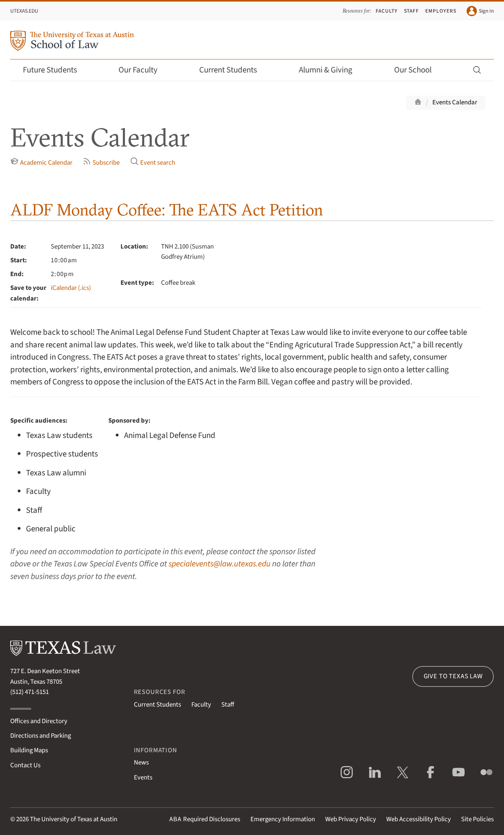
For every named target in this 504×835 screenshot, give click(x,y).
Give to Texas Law (453, 676)
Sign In (480, 11)
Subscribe (101, 162)
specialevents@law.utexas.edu (220, 564)
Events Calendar (455, 102)
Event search (153, 162)
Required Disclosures (205, 819)
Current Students (233, 70)
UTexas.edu (24, 11)
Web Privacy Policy (351, 819)
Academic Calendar (41, 162)
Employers (441, 11)
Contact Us (25, 765)
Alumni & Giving (331, 70)
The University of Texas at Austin (74, 819)
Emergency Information (283, 819)
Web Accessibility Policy (419, 819)
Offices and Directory (39, 721)
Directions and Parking (41, 736)
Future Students (55, 70)
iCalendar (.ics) (71, 288)
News (141, 763)
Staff (412, 11)
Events (143, 777)
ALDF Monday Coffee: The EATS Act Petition (167, 210)
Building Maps (29, 750)
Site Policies (477, 819)
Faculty (387, 11)
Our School (418, 70)
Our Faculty (143, 70)
